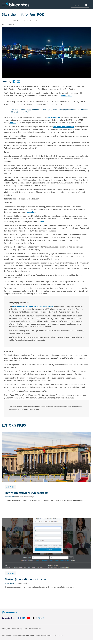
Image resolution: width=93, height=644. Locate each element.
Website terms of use (33, 629)
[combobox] (80, 5)
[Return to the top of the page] (41, 618)
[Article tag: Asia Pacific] (10, 487)
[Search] (80, 5)
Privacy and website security (12, 629)
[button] (3, 4)
